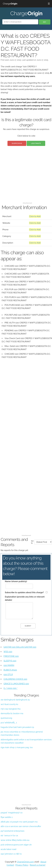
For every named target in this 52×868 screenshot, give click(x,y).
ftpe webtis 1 (7, 817)
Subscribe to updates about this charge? (24, 592)
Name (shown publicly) (16, 581)
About (43, 862)
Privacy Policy (22, 865)
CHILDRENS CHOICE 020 (15, 679)
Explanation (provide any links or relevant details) (25, 598)
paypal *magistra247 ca (12, 813)
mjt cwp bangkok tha (11, 709)
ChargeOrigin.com (25, 862)
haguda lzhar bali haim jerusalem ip (17, 727)
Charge (10, 4)
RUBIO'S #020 (10, 670)
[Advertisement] (26, 176)
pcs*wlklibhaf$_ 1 (9, 723)
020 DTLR (8, 675)
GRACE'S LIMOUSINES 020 (16, 684)
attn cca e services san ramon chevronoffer (21, 826)
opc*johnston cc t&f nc (11, 854)
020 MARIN (9, 665)
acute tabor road (8, 849)
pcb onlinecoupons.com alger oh (16, 845)
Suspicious (17, 143)
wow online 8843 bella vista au (15, 840)
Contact (10, 865)
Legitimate (36, 143)
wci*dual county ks (9, 704)
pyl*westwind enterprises (13, 831)
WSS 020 (8, 652)
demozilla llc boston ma (12, 713)
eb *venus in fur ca (9, 836)
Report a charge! (38, 865)
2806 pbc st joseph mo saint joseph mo (19, 822)
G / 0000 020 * (11, 688)
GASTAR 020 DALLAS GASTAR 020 (20, 647)
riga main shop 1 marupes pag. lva (17, 747)
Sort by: (32, 542)
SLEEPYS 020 (10, 661)
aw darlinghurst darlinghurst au (15, 700)
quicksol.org (6, 718)
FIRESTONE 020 (11, 656)
